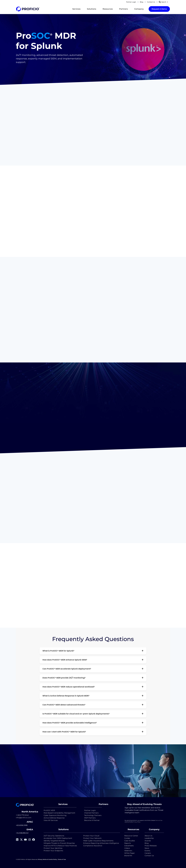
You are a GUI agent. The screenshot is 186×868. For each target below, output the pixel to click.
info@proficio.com (24, 818)
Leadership (149, 838)
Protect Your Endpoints (53, 851)
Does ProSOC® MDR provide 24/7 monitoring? (93, 678)
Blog (147, 843)
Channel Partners (91, 813)
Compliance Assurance (93, 846)
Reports (128, 843)
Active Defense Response (54, 818)
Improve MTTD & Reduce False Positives (60, 846)
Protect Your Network (92, 838)
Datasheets (129, 846)
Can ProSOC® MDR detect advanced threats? (93, 705)
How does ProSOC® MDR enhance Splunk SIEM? (93, 660)
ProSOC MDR (49, 810)
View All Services (51, 820)
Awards (148, 841)
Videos (127, 848)
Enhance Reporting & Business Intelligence (101, 843)
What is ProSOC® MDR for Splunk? (93, 651)
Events (147, 851)
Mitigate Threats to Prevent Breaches (59, 843)
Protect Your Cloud (91, 836)
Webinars (128, 851)
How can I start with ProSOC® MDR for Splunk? (93, 732)
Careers (148, 853)
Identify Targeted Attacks (54, 841)
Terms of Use (159, 820)
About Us (148, 836)
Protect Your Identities (53, 848)
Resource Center (131, 836)
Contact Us (149, 856)
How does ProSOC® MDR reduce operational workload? (93, 687)
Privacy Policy (137, 822)
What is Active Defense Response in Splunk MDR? (93, 696)
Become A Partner (92, 820)
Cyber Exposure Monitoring (55, 815)
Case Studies (130, 841)
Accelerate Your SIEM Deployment (58, 838)
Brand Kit (128, 856)
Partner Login (90, 810)
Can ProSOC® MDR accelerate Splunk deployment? (93, 669)
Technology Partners (93, 815)
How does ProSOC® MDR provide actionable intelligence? (93, 723)
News (147, 848)
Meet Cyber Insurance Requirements (98, 841)
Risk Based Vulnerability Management (59, 813)
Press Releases (151, 846)
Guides (127, 838)
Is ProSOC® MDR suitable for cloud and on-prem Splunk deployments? (93, 714)
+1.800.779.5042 (22, 815)
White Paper (130, 853)
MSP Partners (90, 818)
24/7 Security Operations (54, 836)
